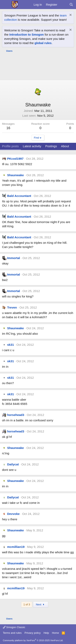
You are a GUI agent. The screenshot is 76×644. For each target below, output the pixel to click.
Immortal (13, 258)
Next (41, 604)
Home (55, 633)
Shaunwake (16, 175)
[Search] (71, 5)
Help (46, 633)
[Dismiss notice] (70, 15)
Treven (12, 307)
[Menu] (6, 5)
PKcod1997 (15, 159)
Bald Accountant (19, 196)
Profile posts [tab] (10, 146)
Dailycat (13, 464)
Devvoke (13, 514)
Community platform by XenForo (33, 640)
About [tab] (65, 146)
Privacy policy (33, 633)
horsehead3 (16, 415)
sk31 (10, 345)
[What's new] (63, 5)
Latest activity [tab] (32, 146)
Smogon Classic (14, 627)
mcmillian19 (16, 547)
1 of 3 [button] (27, 604)
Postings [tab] (51, 146)
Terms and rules (12, 633)
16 (8, 128)
